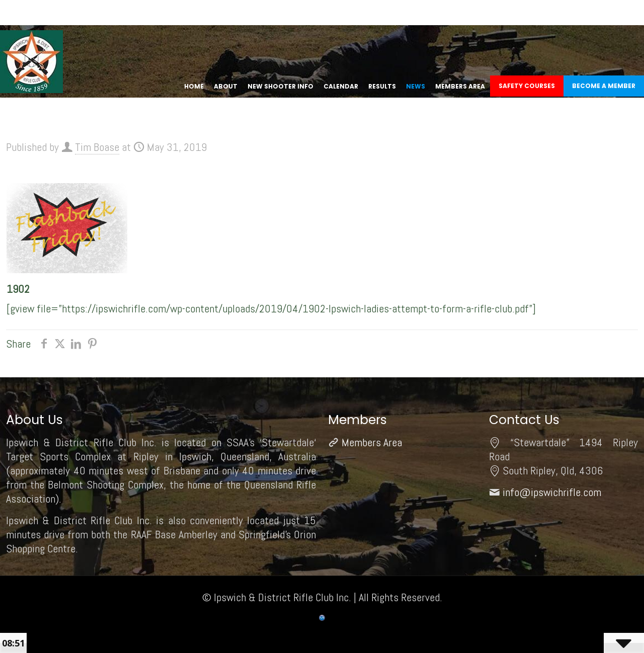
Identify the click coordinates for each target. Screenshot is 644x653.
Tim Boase (97, 147)
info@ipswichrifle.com (552, 492)
